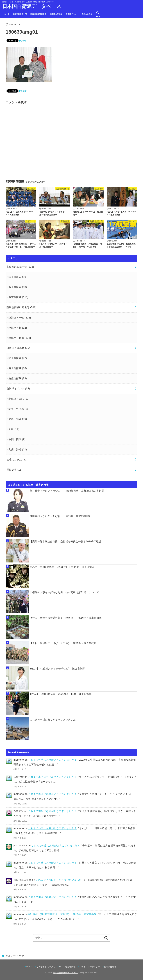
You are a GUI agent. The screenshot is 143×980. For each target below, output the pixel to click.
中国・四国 (17, 439)
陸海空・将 (18, 328)
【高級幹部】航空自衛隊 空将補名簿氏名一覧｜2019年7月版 (65, 541)
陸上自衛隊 (18, 277)
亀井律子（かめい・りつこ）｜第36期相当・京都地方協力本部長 (67, 491)
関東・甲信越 (19, 409)
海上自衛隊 (18, 287)
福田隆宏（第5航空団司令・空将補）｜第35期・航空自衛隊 (62, 914)
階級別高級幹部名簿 (38, 14)
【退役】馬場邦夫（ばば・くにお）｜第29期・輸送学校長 (63, 643)
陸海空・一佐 (20, 318)
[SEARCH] (98, 14)
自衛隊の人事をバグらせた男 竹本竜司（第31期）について (64, 592)
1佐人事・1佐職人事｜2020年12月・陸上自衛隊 (57, 669)
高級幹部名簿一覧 (20, 14)
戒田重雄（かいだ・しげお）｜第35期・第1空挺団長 (60, 516)
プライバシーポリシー (90, 967)
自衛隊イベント (72, 14)
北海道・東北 (19, 399)
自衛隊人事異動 (56, 14)
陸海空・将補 (20, 338)
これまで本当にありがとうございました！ (54, 719)
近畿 (14, 429)
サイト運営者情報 (67, 967)
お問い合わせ (110, 967)
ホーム (7, 14)
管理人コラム (87, 14)
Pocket (23, 41)
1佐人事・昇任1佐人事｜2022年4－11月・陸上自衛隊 (61, 694)
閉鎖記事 (14, 470)
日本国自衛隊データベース (32, 6)
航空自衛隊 (18, 297)
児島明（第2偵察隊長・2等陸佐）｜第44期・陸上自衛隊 (62, 567)
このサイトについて (46, 967)
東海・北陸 (18, 419)
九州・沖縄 (18, 449)
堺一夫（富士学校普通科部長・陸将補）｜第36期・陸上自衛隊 (66, 618)
